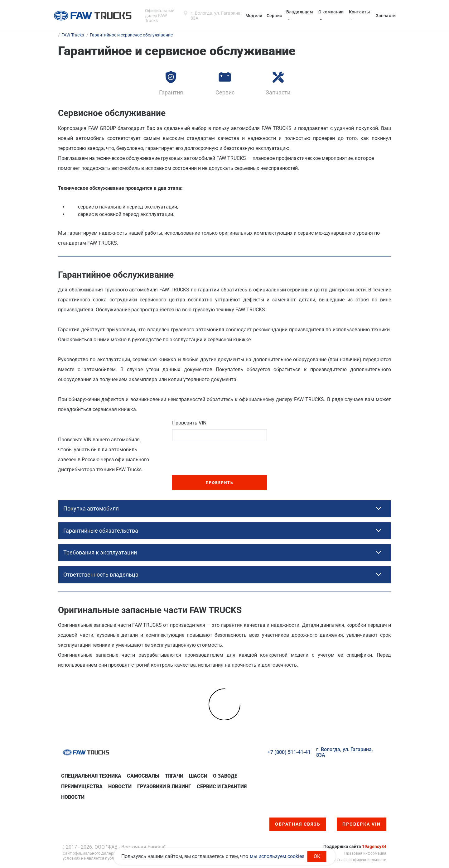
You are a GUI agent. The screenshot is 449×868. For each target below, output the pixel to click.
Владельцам (300, 12)
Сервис (274, 16)
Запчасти (386, 16)
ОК (317, 856)
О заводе (225, 776)
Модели (254, 16)
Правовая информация (365, 853)
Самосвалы (143, 776)
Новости (120, 786)
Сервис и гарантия (222, 786)
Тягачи (174, 776)
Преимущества (82, 786)
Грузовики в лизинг (164, 786)
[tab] (224, 509)
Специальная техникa (91, 776)
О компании (331, 12)
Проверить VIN (189, 423)
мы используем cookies (277, 856)
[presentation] (220, 458)
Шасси (198, 776)
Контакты (359, 12)
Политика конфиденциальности (358, 860)
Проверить (220, 483)
